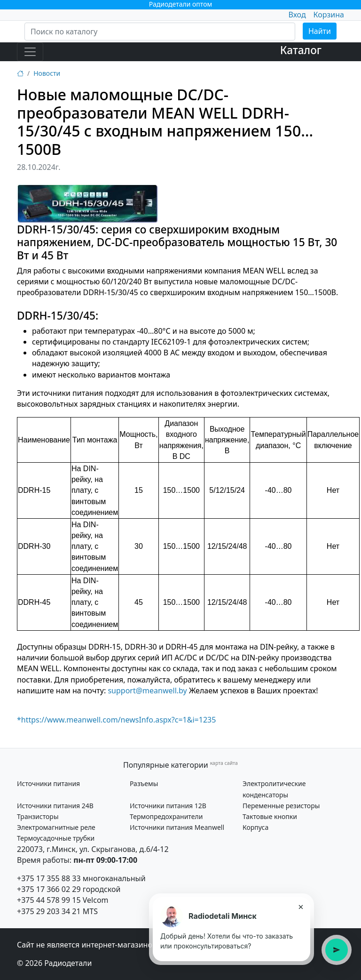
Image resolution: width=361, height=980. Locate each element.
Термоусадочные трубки (56, 838)
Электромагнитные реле (56, 827)
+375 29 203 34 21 (49, 911)
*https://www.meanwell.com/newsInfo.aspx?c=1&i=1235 (116, 720)
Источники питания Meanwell (177, 827)
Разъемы (144, 783)
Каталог (301, 50)
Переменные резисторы (281, 806)
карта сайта (224, 763)
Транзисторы (38, 816)
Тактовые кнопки (270, 816)
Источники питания (48, 783)
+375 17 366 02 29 (49, 889)
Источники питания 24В (55, 806)
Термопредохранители (166, 816)
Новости (47, 73)
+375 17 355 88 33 (49, 878)
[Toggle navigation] (30, 52)
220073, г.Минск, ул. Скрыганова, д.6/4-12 (93, 849)
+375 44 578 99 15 (49, 900)
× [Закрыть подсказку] (301, 907)
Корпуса (255, 827)
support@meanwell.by (147, 691)
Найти (320, 31)
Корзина (329, 15)
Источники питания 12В (168, 806)
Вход (297, 15)
